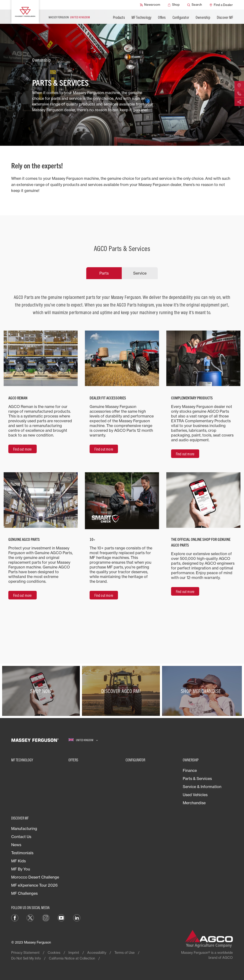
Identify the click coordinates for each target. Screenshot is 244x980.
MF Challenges (24, 893)
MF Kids (18, 861)
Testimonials (22, 853)
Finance (190, 770)
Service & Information (202, 787)
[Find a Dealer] (221, 5)
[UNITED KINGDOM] (83, 740)
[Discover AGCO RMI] (122, 691)
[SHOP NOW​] (42, 691)
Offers (162, 17)
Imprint (74, 952)
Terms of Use (125, 952)
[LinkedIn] (77, 917)
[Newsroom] (150, 5)
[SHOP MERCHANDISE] (202, 691)
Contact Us (21, 837)
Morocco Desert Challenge (35, 877)
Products (119, 17)
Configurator (181, 17)
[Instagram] (46, 917)
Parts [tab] (104, 273)
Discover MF (225, 17)
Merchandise (194, 803)
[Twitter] (30, 917)
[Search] (195, 5)
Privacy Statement (25, 952)
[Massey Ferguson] (25, 12)
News (16, 845)
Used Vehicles (195, 795)
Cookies (54, 952)
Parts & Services (197, 779)
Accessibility (97, 952)
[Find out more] (23, 449)
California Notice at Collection (72, 958)
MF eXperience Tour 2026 (34, 885)
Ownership (203, 17)
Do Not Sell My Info (26, 958)
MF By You (21, 869)
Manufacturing (24, 829)
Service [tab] (140, 273)
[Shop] (174, 5)
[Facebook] (15, 917)
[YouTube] (61, 917)
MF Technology (142, 17)
